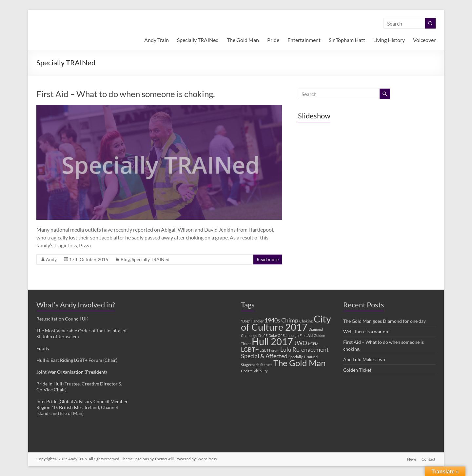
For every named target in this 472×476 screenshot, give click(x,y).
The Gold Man (243, 40)
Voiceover (424, 40)
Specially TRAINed (198, 40)
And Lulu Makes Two (364, 359)
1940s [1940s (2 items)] (272, 320)
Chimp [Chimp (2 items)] (290, 320)
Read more (268, 259)
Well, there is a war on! (366, 331)
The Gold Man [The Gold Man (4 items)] (299, 363)
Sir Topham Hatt (347, 40)
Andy (51, 259)
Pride (273, 40)
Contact (429, 459)
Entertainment (304, 40)
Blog (125, 259)
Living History (389, 40)
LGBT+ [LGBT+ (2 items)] (250, 350)
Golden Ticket (357, 370)
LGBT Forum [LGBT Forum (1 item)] (269, 350)
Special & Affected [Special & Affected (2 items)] (264, 356)
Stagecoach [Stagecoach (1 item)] (250, 365)
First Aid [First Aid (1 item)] (306, 335)
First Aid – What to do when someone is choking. (126, 94)
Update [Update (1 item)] (247, 371)
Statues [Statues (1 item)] (266, 365)
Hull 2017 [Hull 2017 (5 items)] (272, 341)
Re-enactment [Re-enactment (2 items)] (311, 350)
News (412, 459)
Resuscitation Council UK (62, 319)
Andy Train (157, 40)
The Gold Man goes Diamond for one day (384, 321)
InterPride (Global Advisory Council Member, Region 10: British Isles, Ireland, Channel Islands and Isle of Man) (82, 407)
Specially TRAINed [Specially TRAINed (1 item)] (303, 357)
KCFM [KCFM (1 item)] (313, 344)
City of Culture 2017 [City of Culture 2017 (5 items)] (286, 323)
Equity (43, 348)
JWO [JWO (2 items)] (301, 343)
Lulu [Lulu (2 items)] (286, 350)
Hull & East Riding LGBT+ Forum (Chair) (77, 360)
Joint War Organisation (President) (72, 372)
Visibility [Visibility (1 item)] (261, 371)
